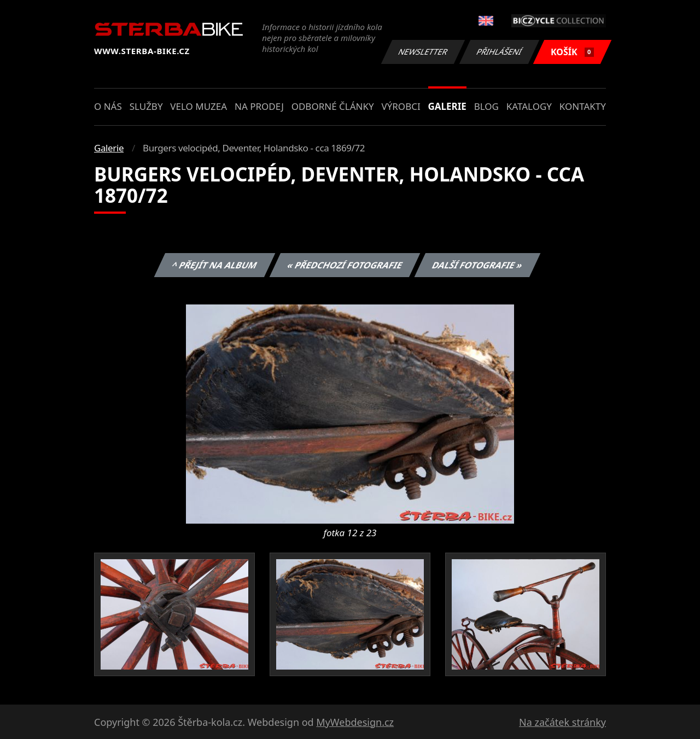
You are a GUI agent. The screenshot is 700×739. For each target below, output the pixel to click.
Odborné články (333, 106)
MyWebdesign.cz (355, 722)
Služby (146, 106)
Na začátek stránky (562, 722)
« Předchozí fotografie (345, 265)
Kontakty (583, 106)
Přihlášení (499, 52)
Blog (486, 106)
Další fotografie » (478, 265)
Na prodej (259, 106)
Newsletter (423, 52)
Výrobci (401, 106)
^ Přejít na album (215, 265)
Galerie (447, 106)
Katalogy (529, 106)
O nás (108, 106)
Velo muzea (199, 106)
